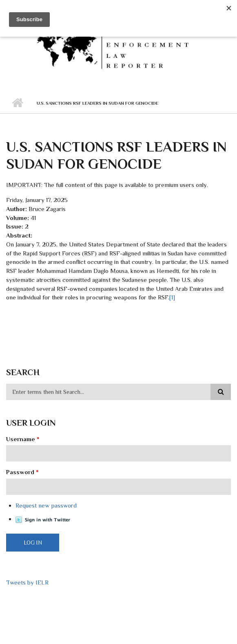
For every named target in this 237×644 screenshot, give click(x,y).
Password (22, 472)
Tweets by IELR (27, 582)
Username (23, 439)
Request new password (46, 505)
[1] (172, 297)
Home (17, 103)
